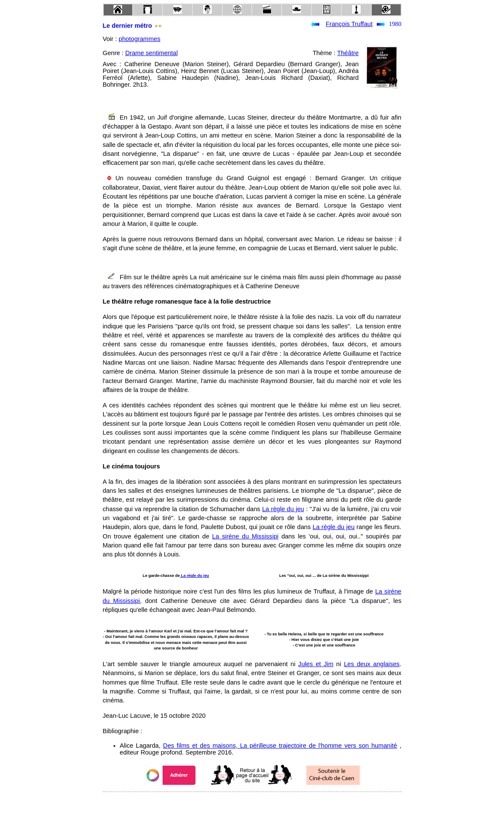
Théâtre (348, 53)
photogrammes (140, 39)
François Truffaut (349, 24)
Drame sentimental (151, 53)
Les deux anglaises (372, 664)
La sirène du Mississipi (245, 536)
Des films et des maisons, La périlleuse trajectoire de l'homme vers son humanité (280, 746)
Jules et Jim (316, 664)
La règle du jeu (283, 509)
